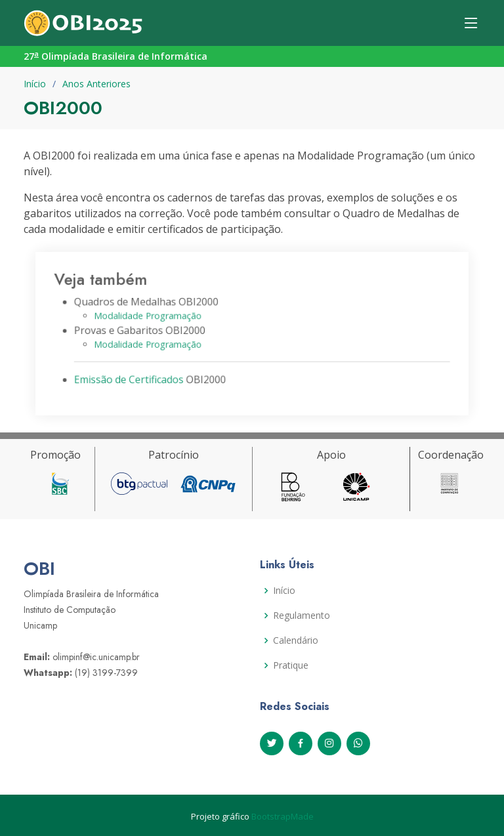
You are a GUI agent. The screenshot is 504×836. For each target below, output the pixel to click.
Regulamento (302, 616)
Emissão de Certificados (135, 377)
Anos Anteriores (96, 84)
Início (35, 84)
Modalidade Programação (153, 317)
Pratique (291, 665)
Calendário (296, 640)
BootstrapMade (283, 816)
